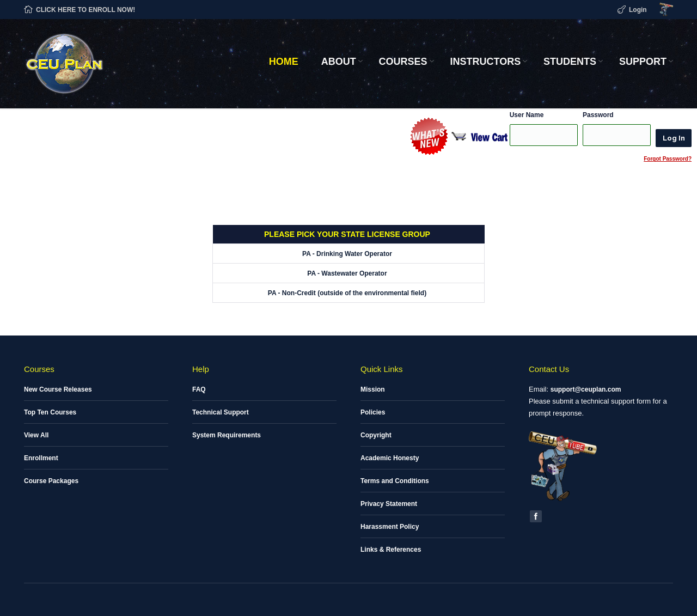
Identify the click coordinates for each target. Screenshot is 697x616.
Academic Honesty (390, 458)
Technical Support (221, 412)
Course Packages (51, 481)
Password (598, 115)
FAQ (199, 389)
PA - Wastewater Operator (347, 273)
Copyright (376, 435)
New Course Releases (58, 389)
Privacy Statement (389, 504)
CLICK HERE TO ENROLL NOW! (85, 10)
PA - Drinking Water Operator (347, 254)
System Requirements (227, 435)
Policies (373, 412)
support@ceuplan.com (586, 389)
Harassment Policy (390, 527)
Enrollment (41, 458)
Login (638, 10)
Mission (373, 389)
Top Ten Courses (50, 412)
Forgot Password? (668, 159)
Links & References (391, 550)
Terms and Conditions (395, 481)
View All (36, 435)
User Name (527, 115)
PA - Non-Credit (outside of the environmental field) (347, 293)
